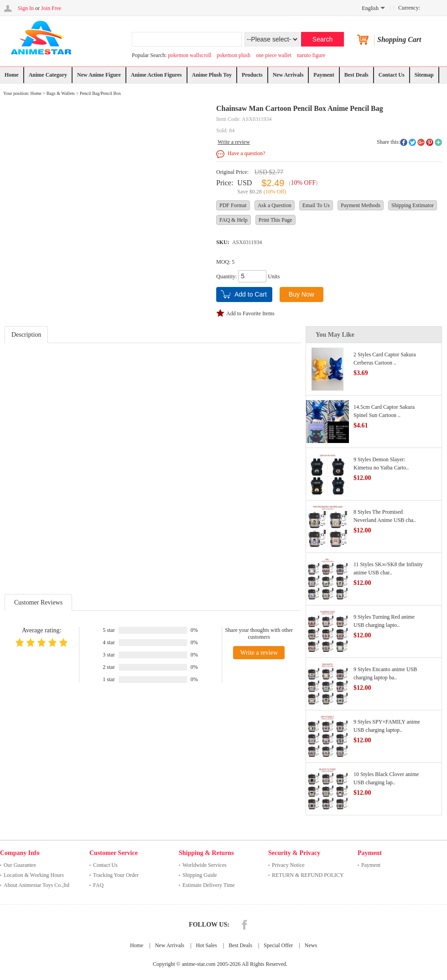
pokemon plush (234, 55)
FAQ (98, 885)
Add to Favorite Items (250, 313)
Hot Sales (206, 945)
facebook (404, 142)
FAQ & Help (234, 220)
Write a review (234, 142)
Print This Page (275, 220)
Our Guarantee (20, 865)
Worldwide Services (205, 865)
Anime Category (48, 75)
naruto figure (311, 55)
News (311, 945)
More (438, 142)
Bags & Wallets (61, 93)
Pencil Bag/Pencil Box (101, 93)
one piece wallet (274, 55)
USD (244, 183)
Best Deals (356, 75)
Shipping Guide (200, 875)
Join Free (51, 8)
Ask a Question (275, 205)
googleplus (421, 142)
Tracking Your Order (116, 875)
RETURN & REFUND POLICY (308, 875)
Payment (324, 75)
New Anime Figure (99, 75)
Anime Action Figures (156, 75)
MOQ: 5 (225, 262)
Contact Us (392, 75)
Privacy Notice (288, 865)
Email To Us (316, 205)
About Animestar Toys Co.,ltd (36, 885)
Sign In (26, 8)
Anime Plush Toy (212, 75)
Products (252, 75)
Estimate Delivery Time (209, 885)
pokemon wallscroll (190, 55)
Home (12, 75)
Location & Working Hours (34, 875)
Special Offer (278, 945)
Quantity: (226, 276)
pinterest (430, 142)
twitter (412, 142)
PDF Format (233, 205)
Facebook (244, 925)
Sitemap (424, 75)
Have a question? (247, 153)
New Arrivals (288, 75)
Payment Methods (361, 205)
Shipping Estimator (413, 205)
